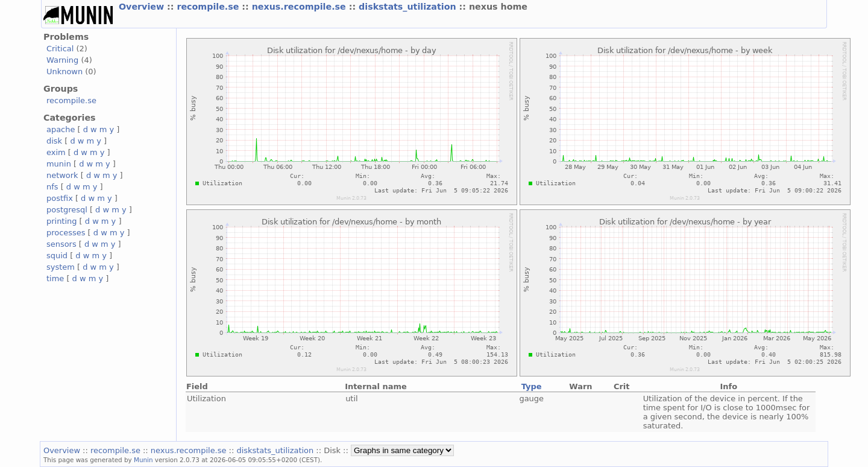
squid (57, 256)
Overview (143, 7)
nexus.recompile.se (300, 7)
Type (532, 386)
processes (66, 233)
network (62, 175)
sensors (61, 244)
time (55, 278)
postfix (60, 198)
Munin (143, 460)
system (61, 267)
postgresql (67, 210)
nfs (52, 187)
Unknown (64, 71)
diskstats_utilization (409, 7)
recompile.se (209, 7)
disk (54, 141)
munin (59, 164)
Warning (62, 60)
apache (61, 129)
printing (61, 221)
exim (56, 152)
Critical (60, 49)
